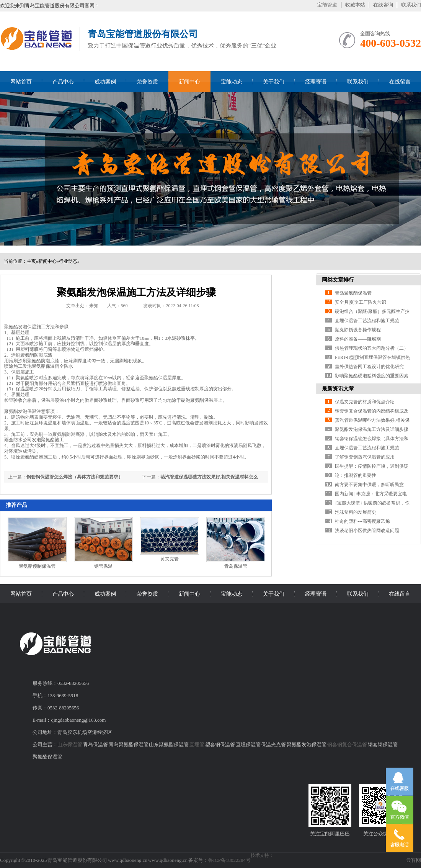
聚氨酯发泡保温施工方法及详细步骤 (372, 429)
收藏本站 (355, 5)
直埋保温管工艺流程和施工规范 (367, 321)
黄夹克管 (170, 559)
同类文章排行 (338, 280)
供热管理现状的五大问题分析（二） (372, 348)
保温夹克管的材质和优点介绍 (365, 402)
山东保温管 (70, 744)
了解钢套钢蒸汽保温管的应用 (365, 457)
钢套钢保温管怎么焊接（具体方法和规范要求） (75, 477)
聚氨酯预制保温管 (37, 566)
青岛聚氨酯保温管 (353, 293)
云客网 (414, 860)
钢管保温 (103, 566)
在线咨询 (383, 5)
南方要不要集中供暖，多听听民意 (369, 485)
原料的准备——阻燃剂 (358, 339)
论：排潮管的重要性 (356, 475)
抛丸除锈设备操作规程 (358, 330)
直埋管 (197, 744)
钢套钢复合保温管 (347, 744)
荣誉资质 (147, 82)
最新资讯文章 (338, 389)
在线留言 (400, 82)
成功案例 (105, 82)
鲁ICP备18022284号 (229, 860)
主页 (31, 261)
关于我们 (274, 82)
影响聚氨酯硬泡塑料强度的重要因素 (372, 376)
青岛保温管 (236, 566)
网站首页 (21, 82)
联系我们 (411, 5)
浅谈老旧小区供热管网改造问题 (367, 531)
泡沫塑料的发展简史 (356, 512)
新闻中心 (189, 82)
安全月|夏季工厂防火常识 (361, 302)
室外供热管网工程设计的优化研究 (369, 367)
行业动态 (68, 261)
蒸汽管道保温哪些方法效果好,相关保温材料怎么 (209, 477)
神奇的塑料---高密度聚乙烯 (362, 521)
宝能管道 (327, 5)
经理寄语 (316, 82)
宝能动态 (232, 82)
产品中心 (63, 82)
